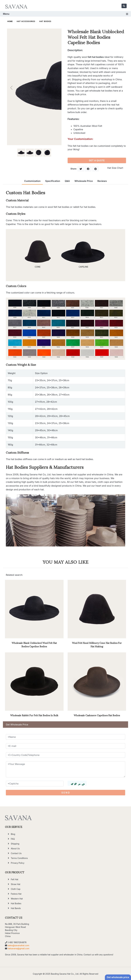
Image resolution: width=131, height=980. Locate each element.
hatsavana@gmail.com (18, 948)
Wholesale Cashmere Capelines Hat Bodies (97, 715)
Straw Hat (16, 884)
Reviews (102, 181)
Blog (13, 834)
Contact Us (16, 853)
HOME (10, 21)
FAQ (13, 839)
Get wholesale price (118, 977)
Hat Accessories (26, 21)
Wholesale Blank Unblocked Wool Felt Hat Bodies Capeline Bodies (34, 644)
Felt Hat (15, 879)
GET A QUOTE (97, 160)
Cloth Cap (16, 889)
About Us (15, 848)
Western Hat (17, 899)
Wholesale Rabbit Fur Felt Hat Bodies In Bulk (34, 715)
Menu (65, 14)
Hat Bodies (45, 21)
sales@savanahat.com (18, 945)
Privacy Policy (18, 863)
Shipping (15, 844)
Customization (32, 181)
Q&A (67, 181)
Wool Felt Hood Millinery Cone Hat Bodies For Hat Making (97, 644)
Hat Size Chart (115, 168)
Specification (53, 181)
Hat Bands (16, 908)
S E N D (66, 793)
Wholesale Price (84, 181)
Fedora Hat (16, 894)
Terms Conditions (19, 858)
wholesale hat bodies (101, 91)
